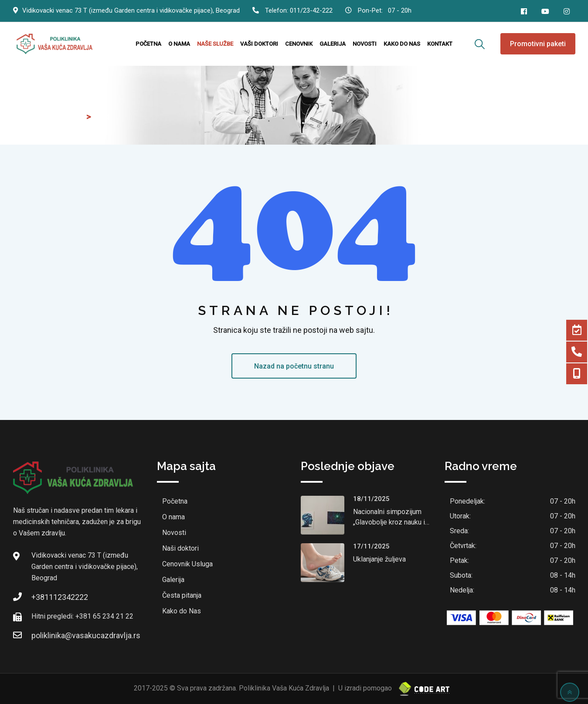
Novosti (365, 44)
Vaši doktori (259, 44)
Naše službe (215, 44)
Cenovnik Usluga (187, 564)
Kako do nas (402, 44)
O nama (179, 44)
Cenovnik (299, 44)
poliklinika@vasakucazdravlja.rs (86, 635)
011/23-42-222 (311, 10)
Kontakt (440, 44)
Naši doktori (180, 548)
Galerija (333, 44)
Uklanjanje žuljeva (379, 559)
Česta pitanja (182, 595)
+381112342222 (60, 597)
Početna (148, 44)
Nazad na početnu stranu (294, 366)
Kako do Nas (182, 611)
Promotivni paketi (538, 44)
